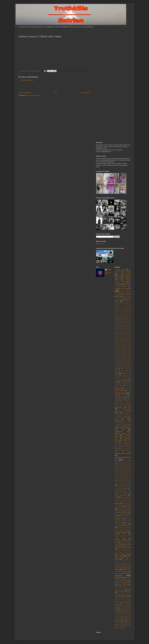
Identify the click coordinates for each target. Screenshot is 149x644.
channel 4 (125, 374)
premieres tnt (118, 546)
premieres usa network (124, 547)
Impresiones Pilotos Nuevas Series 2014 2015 (123, 433)
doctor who (125, 387)
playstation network (119, 505)
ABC (121, 285)
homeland (126, 423)
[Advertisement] (54, 87)
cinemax (127, 375)
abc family (128, 285)
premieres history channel (123, 527)
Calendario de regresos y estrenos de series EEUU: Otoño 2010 (123, 343)
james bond (123, 445)
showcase (119, 581)
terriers (116, 601)
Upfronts (129, 611)
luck (118, 485)
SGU (127, 578)
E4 (125, 389)
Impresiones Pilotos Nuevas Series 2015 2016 (123, 437)
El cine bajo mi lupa (123, 393)
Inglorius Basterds (119, 443)
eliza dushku (121, 399)
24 (119, 275)
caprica (117, 372)
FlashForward (118, 407)
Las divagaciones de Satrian (123, 453)
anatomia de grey (124, 291)
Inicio (56, 93)
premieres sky (118, 541)
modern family (119, 492)
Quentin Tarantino (120, 561)
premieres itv (126, 529)
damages (123, 382)
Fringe (129, 411)
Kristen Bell (118, 450)
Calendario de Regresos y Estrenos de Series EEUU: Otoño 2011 (123, 347)
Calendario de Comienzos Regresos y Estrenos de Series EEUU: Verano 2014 (123, 303)
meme (126, 489)
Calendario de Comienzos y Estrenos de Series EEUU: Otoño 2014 (123, 317)
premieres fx (124, 524)
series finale (124, 571)
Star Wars (117, 589)
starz (129, 591)
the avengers (123, 601)
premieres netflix (120, 534)
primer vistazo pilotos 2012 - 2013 (123, 558)
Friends (122, 411)
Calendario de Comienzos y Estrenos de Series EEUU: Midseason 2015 (123, 308)
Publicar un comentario (27, 80)
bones (125, 298)
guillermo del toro (123, 414)
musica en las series (121, 493)
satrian (109, 270)
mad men (127, 485)
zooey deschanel (120, 628)
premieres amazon (119, 511)
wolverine (123, 626)
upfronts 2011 (120, 613)
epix (118, 400)
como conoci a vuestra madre (122, 379)
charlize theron (119, 375)
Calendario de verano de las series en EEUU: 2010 (123, 360)
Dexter (121, 385)
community (126, 377)
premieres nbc (123, 532)
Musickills (117, 495)
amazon (119, 287)
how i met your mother (124, 424)
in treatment (125, 442)
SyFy (126, 596)
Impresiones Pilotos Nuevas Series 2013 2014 (123, 428)
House (116, 424)
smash (120, 583)
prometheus (126, 560)
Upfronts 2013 (118, 619)
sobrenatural (127, 583)
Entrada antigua (85, 93)
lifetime (116, 462)
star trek (127, 588)
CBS (116, 373)
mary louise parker (119, 489)
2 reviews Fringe (124, 273)
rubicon (129, 565)
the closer (124, 603)
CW (116, 382)
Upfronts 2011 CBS (125, 615)
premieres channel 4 (125, 516)
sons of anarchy (123, 584)
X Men (129, 626)
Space (123, 586)
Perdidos (117, 504)
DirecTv (127, 385)
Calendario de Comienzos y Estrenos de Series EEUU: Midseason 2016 (123, 312)
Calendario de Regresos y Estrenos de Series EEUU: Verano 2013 (123, 357)
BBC (119, 296)
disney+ (116, 387)
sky (116, 583)
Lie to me (126, 460)
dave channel (122, 384)
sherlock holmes (127, 579)
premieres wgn (121, 549)
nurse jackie (126, 500)
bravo (119, 300)
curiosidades (125, 380)
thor (128, 608)
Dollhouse (117, 389)
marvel (127, 487)
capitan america (125, 370)
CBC (128, 372)
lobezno (124, 483)
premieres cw (119, 519)
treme (121, 610)
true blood (117, 611)
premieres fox (119, 522)
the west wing (122, 608)
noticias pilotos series (121, 499)
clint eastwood (118, 377)
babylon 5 (127, 293)
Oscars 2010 (118, 502)
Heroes (117, 419)
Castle (123, 372)
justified (117, 448)
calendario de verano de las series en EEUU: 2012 (123, 365)
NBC (125, 495)
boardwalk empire (119, 298)
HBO (126, 418)
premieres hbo (127, 526)
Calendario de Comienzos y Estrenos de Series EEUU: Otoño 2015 (123, 320)
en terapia (128, 399)
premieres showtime (121, 539)
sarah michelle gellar (123, 566)
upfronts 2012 (124, 618)
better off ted (126, 296)
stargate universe (120, 591)
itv (126, 443)
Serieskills (118, 578)
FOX (129, 407)
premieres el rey (124, 521)
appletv (117, 293)
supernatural (118, 596)
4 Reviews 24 (127, 276)
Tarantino (117, 598)
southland (117, 586)
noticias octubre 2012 (126, 497)
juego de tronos (124, 447)
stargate (126, 589)
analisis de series (123, 289)
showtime (126, 581)
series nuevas (119, 574)
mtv (127, 492)
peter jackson (126, 504)
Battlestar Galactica (125, 295)
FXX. (124, 413)
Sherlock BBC (118, 579)
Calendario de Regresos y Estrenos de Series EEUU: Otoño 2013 (123, 353)
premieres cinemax (123, 517)
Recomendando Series (120, 563)
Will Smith (117, 626)
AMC (126, 287)
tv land (123, 611)
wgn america (119, 625)
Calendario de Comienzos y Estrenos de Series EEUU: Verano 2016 (123, 327)
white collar (127, 625)
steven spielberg (121, 593)
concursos (117, 380)
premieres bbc (124, 512)
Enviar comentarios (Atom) (33, 95)
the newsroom (124, 604)
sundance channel (124, 594)
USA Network (121, 621)
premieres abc (126, 507)
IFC (120, 426)
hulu (116, 426)
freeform (120, 409)
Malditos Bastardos (119, 487)
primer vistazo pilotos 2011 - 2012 (123, 555)
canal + (120, 367)
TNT (116, 610)
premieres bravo (119, 514)
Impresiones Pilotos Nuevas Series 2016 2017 (123, 440)
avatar (122, 293)
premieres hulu (118, 529)
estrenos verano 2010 (121, 404)
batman (116, 295)
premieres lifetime (119, 531)
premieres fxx (118, 526)
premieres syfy (124, 544)
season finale (119, 568)
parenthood (126, 502)
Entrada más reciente (25, 93)
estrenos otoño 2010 (124, 402)
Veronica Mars (118, 623)
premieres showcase (121, 537)
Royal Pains (122, 565)
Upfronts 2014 (127, 619)
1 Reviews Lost (120, 270)
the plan (121, 606)
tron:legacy (127, 610)
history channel (118, 423)
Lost (129, 483)
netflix (116, 497)
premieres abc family (123, 509)
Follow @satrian (100, 244)
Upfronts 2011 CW (119, 616)
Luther (122, 485)
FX (119, 413)
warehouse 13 (127, 623)
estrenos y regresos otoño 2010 (122, 406)
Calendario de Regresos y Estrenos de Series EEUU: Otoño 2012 (123, 350)
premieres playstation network (122, 536)
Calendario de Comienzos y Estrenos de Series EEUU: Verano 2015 (123, 323)
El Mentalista (124, 396)
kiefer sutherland (125, 448)
